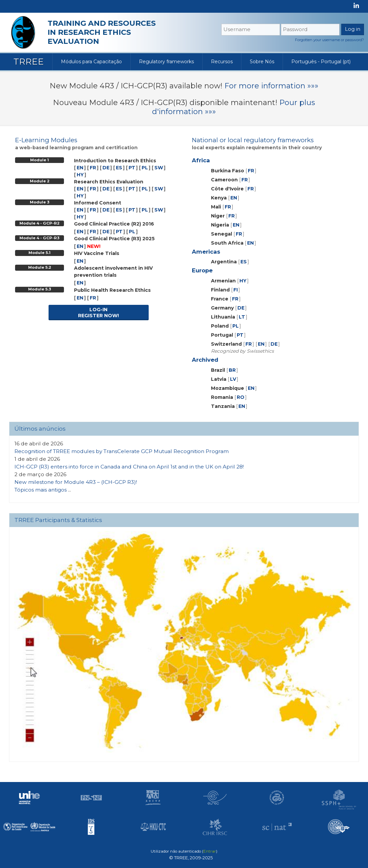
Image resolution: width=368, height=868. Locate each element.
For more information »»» (271, 86)
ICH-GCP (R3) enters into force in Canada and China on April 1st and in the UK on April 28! (129, 467)
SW (159, 168)
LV (233, 379)
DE (106, 168)
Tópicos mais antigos (41, 490)
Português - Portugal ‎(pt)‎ (321, 62)
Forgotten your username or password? (329, 40)
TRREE (29, 62)
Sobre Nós (262, 62)
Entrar (210, 851)
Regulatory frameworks (166, 62)
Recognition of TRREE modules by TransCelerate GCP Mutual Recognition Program (122, 451)
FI (236, 290)
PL (145, 168)
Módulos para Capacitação (91, 62)
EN (80, 168)
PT (132, 168)
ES (119, 168)
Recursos (222, 62)
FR (93, 168)
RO (241, 397)
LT (242, 317)
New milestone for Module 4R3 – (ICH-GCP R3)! (76, 482)
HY (80, 175)
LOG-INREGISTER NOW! (98, 313)
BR (232, 370)
